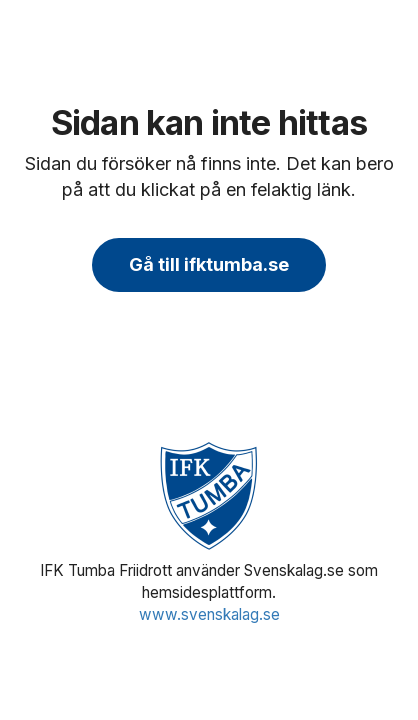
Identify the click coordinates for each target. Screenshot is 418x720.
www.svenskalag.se (209, 614)
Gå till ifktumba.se (209, 264)
